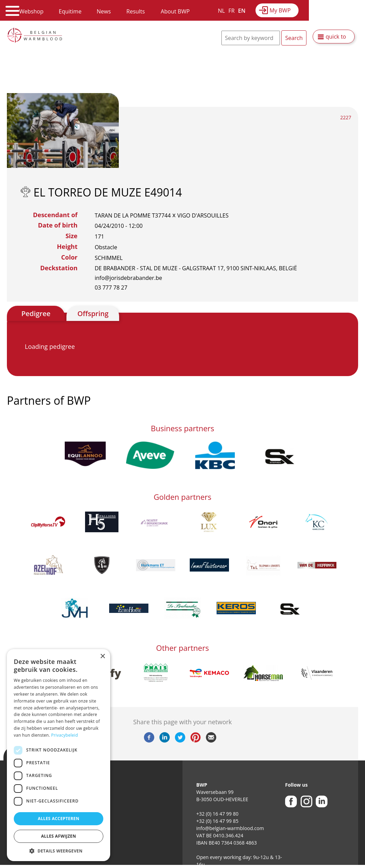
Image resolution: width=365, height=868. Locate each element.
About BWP (175, 11)
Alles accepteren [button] (59, 819)
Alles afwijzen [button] (59, 836)
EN (242, 11)
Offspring (93, 314)
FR (231, 11)
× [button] (102, 657)
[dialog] (59, 755)
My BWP (280, 10)
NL (221, 11)
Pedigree (36, 314)
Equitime (70, 11)
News (104, 11)
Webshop (31, 11)
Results (136, 11)
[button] (59, 851)
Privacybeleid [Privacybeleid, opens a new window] (65, 735)
